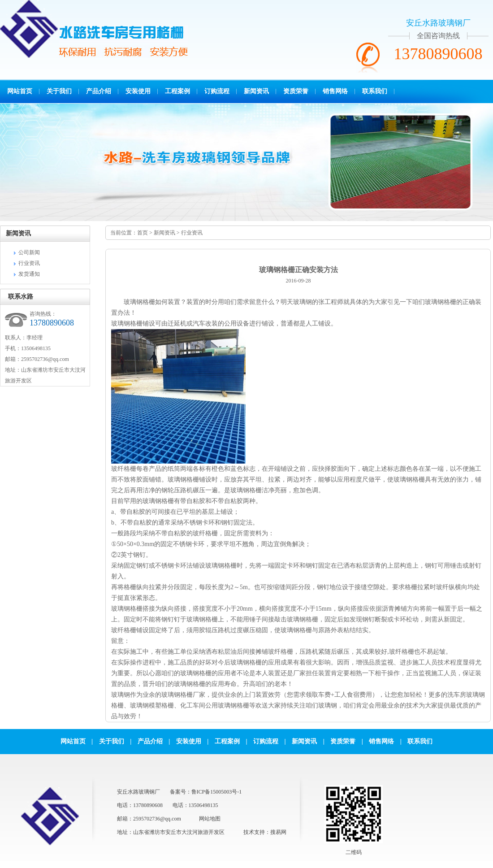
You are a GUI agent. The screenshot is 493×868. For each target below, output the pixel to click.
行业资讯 (29, 263)
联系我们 (375, 91)
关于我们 (59, 91)
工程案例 (177, 91)
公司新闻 (29, 252)
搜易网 (278, 832)
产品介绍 (99, 91)
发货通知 (29, 274)
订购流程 (217, 91)
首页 (143, 233)
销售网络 (335, 91)
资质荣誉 (296, 91)
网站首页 (20, 91)
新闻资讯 (256, 91)
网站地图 (210, 819)
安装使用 (138, 91)
